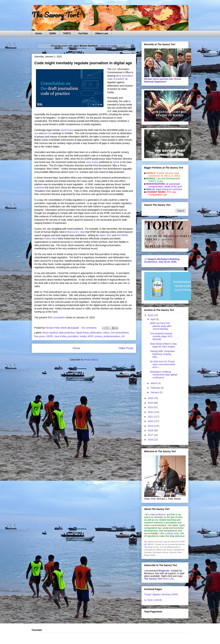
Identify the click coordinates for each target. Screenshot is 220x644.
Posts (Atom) (91, 360)
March (154, 383)
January (155, 392)
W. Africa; (166, 176)
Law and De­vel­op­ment (168, 178)
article (116, 162)
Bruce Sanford (50, 333)
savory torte (173, 533)
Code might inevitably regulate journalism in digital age (83, 63)
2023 (151, 407)
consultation (59, 317)
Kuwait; (160, 173)
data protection (67, 333)
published (40, 188)
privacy (99, 336)
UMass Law (102, 33)
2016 (151, 440)
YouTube (83, 33)
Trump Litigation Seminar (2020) (161, 594)
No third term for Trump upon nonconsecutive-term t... (163, 364)
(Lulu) (160, 181)
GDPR (50, 336)
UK (123, 336)
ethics (106, 333)
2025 (151, 398)
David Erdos (67, 130)
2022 (151, 412)
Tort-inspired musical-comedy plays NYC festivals (161, 336)
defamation (96, 333)
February (156, 388)
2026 (151, 315)
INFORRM (122, 235)
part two (48, 133)
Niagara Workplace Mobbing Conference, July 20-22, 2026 (162, 260)
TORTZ (67, 33)
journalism (73, 336)
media (83, 336)
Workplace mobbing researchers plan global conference (164, 375)
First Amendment (120, 333)
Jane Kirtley (92, 162)
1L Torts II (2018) (153, 600)
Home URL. (160, 579)
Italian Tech (105, 235)
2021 (151, 417)
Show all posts (109, 46)
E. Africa (176, 176)
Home (39, 33)
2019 (151, 426)
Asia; (177, 173)
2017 (151, 435)
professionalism (112, 336)
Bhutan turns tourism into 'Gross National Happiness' (163, 80)
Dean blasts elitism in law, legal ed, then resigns (163, 345)
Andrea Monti (50, 239)
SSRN (52, 33)
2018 (151, 430)
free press (40, 336)
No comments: (90, 328)
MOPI (91, 336)
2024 (151, 403)
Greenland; (154, 176)
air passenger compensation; (163, 185)
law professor (158, 514)
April (153, 319)
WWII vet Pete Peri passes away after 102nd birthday (161, 326)
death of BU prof (173, 187)
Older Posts (126, 348)
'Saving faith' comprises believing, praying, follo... (162, 354)
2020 (151, 421)
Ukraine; (169, 173)
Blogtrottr (164, 571)
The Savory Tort (55, 15)
